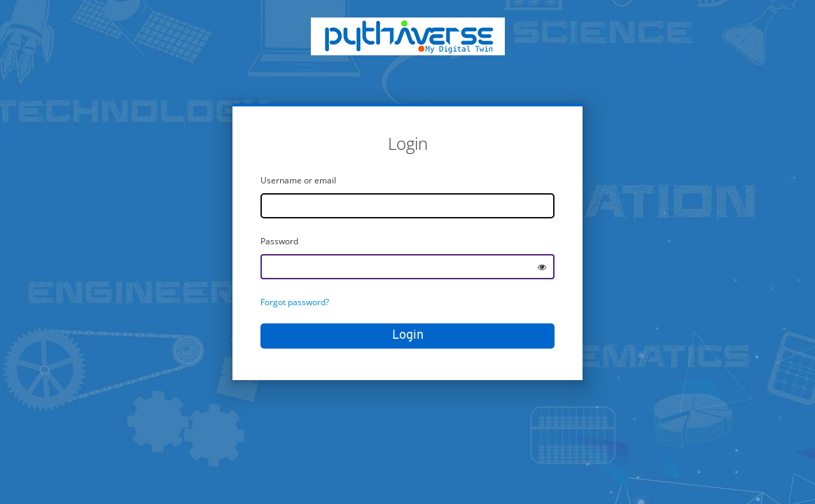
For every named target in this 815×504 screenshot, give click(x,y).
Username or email (298, 180)
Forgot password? (295, 302)
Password (279, 241)
